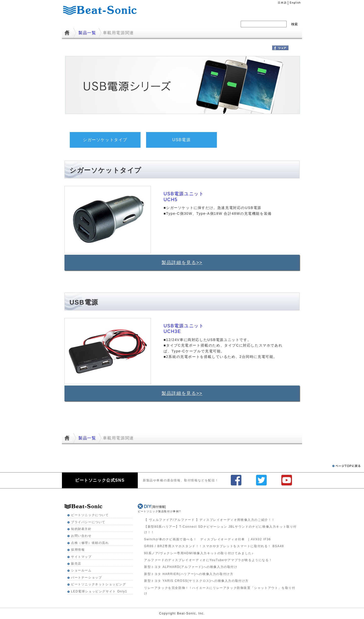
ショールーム (81, 570)
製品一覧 (137, 24)
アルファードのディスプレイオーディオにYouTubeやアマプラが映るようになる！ (208, 560)
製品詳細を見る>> (182, 263)
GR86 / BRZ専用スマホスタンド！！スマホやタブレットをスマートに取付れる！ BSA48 (214, 546)
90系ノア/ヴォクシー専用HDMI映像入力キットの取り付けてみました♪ (199, 553)
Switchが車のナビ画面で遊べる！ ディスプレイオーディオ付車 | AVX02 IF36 (208, 539)
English (295, 3)
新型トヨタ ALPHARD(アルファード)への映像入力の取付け (191, 567)
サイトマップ (81, 557)
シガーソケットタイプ (105, 140)
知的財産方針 (81, 529)
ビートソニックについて (90, 515)
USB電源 (182, 140)
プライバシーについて (88, 522)
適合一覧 (109, 24)
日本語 (282, 3)
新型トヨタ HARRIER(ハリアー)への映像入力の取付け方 (189, 574)
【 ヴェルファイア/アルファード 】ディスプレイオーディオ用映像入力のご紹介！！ (210, 520)
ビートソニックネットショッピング (99, 584)
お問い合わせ (81, 536)
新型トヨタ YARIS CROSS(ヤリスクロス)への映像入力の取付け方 (196, 581)
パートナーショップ (86, 578)
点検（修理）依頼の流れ (90, 543)
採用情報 (194, 24)
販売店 (76, 564)
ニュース (165, 24)
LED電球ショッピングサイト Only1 (99, 591)
